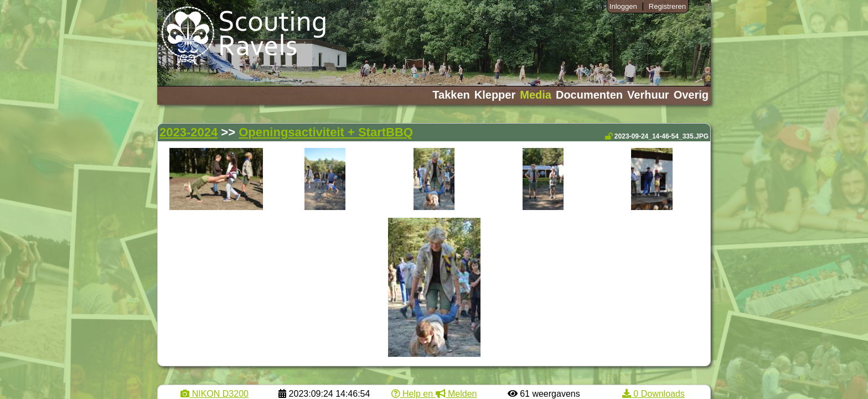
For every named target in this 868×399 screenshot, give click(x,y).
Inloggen (623, 6)
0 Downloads (653, 394)
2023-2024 (188, 132)
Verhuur (648, 95)
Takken (451, 95)
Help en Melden (434, 394)
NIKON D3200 (215, 394)
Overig (691, 95)
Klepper (495, 95)
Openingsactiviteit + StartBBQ (326, 132)
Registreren (667, 6)
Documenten (589, 95)
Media (536, 95)
